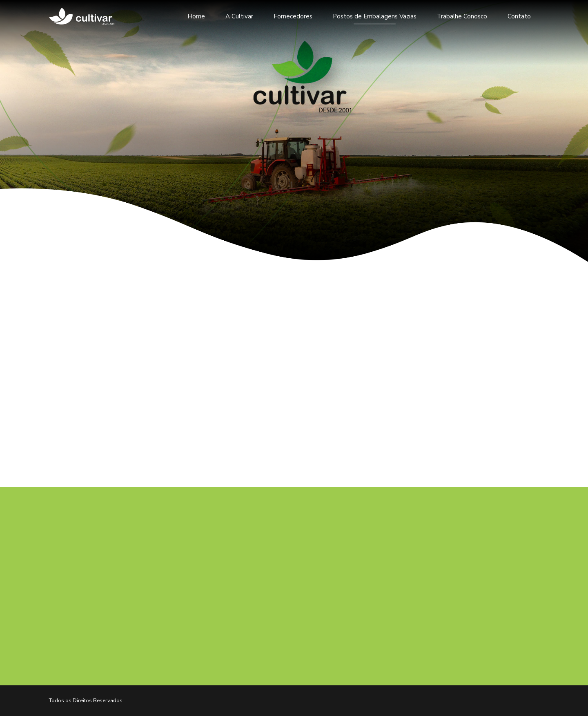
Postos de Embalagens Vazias (375, 16)
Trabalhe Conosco (462, 16)
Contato (519, 16)
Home (196, 16)
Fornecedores (293, 16)
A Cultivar (239, 16)
